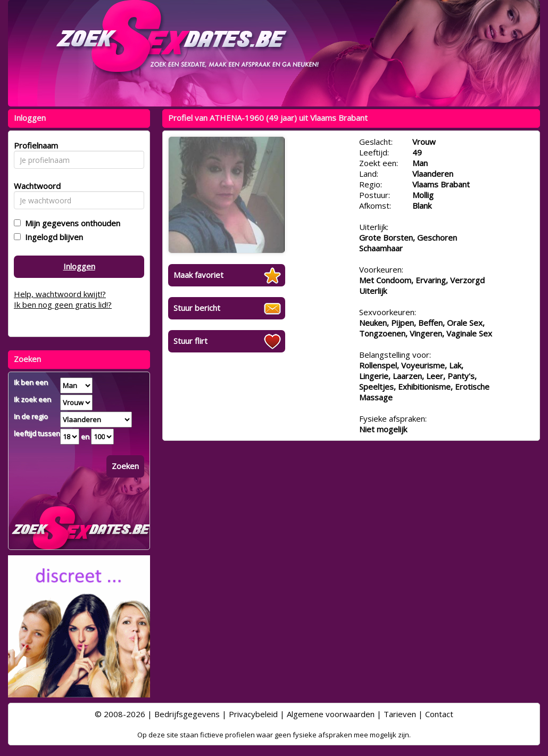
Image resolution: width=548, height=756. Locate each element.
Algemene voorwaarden (331, 714)
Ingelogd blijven (52, 237)
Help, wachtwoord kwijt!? (60, 294)
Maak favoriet (198, 275)
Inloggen (79, 266)
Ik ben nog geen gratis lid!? (63, 305)
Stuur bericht (197, 308)
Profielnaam (34, 145)
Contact (439, 714)
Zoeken (125, 466)
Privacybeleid (253, 714)
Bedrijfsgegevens (187, 714)
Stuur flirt (190, 341)
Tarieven (400, 714)
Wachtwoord (34, 186)
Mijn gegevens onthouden (70, 223)
